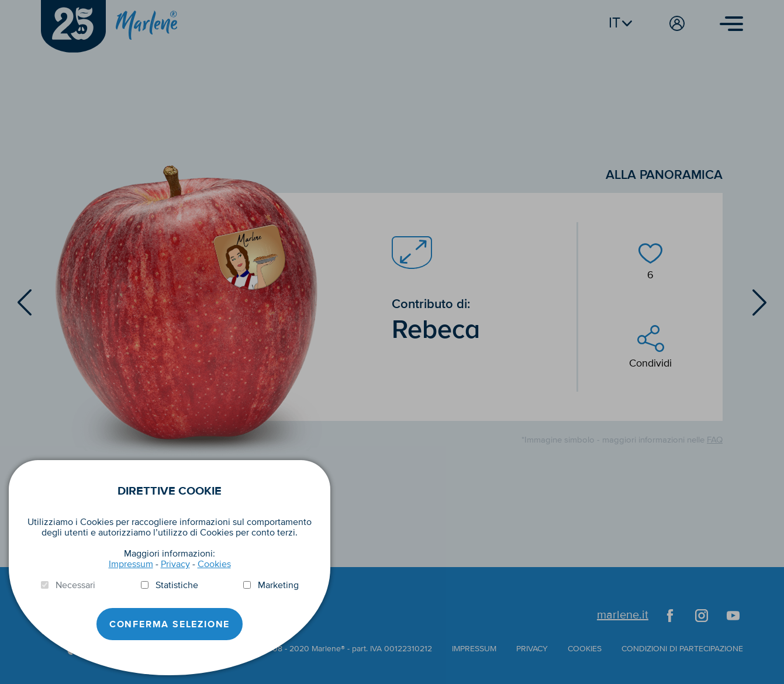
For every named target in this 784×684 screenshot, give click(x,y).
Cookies (214, 564)
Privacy (175, 564)
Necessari (75, 585)
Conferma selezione (170, 624)
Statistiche (177, 585)
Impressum (131, 564)
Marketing (278, 585)
